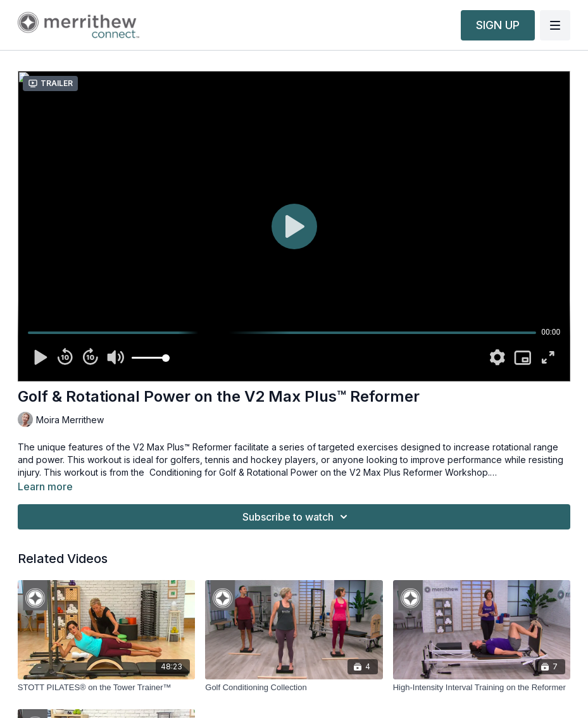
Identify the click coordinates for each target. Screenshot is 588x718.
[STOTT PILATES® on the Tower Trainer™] (106, 688)
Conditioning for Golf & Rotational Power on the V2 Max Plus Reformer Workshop (319, 472)
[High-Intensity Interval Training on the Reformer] (482, 688)
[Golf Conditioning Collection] (294, 688)
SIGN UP (498, 25)
